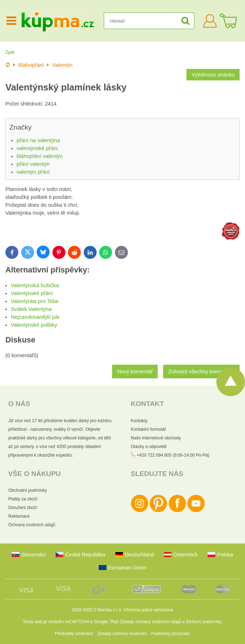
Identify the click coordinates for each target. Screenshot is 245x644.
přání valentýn (33, 164)
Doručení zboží (23, 508)
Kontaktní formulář (148, 429)
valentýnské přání (37, 148)
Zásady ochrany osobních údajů (151, 622)
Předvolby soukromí (74, 634)
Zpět (10, 52)
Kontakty (139, 421)
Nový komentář (135, 372)
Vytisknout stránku (213, 75)
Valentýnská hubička (35, 285)
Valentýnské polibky (34, 325)
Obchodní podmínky (27, 490)
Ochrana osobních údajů (32, 525)
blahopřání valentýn (40, 156)
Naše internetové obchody (156, 438)
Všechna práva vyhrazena (148, 610)
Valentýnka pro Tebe (35, 301)
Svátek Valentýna (31, 309)
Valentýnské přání (32, 293)
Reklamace (19, 516)
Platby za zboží (23, 499)
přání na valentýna (38, 140)
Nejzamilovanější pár (35, 317)
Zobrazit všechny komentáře (201, 372)
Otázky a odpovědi (149, 447)
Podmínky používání (171, 634)
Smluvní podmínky (204, 622)
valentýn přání (33, 172)
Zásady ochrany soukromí (122, 634)
